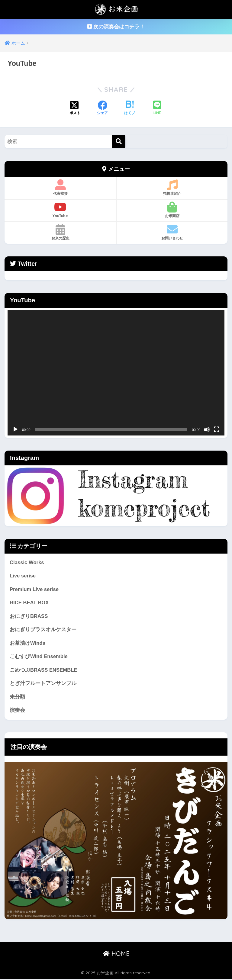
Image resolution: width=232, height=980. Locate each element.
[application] (116, 373)
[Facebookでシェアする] (102, 108)
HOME (116, 954)
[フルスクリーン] (217, 429)
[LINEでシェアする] (157, 108)
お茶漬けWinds (27, 643)
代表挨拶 (60, 188)
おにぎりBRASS (29, 617)
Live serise (23, 576)
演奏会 (17, 711)
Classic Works (27, 562)
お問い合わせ (172, 232)
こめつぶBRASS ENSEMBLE (44, 670)
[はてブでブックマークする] (130, 108)
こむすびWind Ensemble (39, 657)
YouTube (60, 210)
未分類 (17, 697)
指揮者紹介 (172, 188)
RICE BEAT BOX (29, 603)
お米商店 (172, 210)
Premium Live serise (34, 589)
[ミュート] (207, 429)
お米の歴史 (60, 232)
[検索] (119, 141)
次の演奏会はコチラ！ (116, 27)
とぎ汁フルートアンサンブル (43, 684)
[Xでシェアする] (75, 108)
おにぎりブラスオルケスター (43, 630)
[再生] (15, 429)
